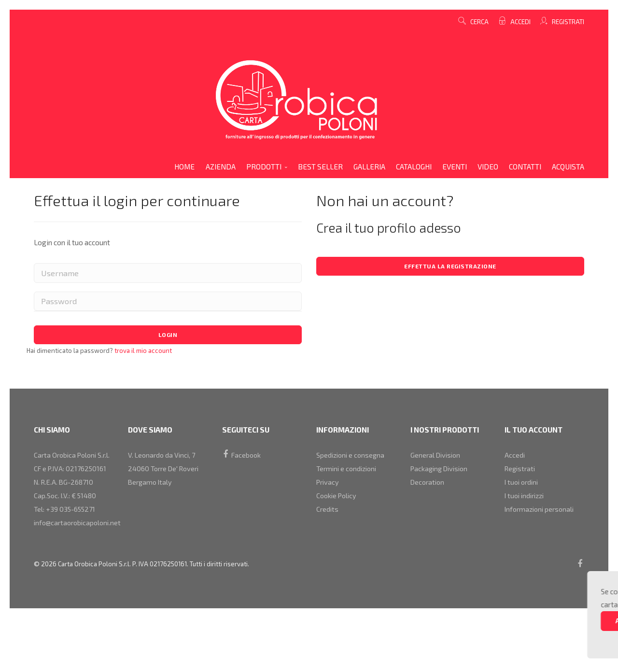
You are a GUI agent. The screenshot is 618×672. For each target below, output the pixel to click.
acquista (568, 167)
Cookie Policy (338, 508)
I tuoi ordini (523, 491)
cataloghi (414, 167)
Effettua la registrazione (450, 267)
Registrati (567, 22)
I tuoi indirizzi (527, 508)
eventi (455, 167)
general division (437, 457)
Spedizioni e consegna (352, 457)
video (488, 167)
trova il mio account (142, 353)
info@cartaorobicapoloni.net (80, 560)
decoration (429, 491)
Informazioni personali (542, 526)
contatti (525, 167)
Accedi (520, 22)
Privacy (329, 491)
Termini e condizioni (348, 474)
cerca (473, 22)
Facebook (243, 457)
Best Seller (320, 167)
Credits (328, 526)
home (184, 167)
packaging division (442, 474)
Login (168, 336)
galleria (369, 167)
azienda (221, 167)
